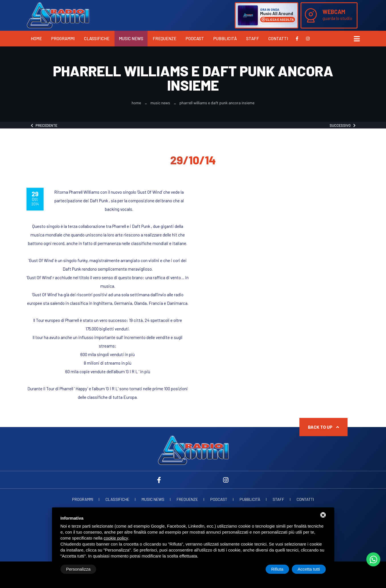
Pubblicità (225, 38)
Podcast (195, 38)
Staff (253, 38)
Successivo (343, 125)
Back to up (323, 427)
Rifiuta (277, 569)
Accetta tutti (309, 569)
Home (36, 38)
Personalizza (78, 569)
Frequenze (165, 38)
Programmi (63, 38)
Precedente (44, 125)
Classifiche (97, 38)
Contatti (278, 38)
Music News (131, 38)
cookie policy (116, 538)
